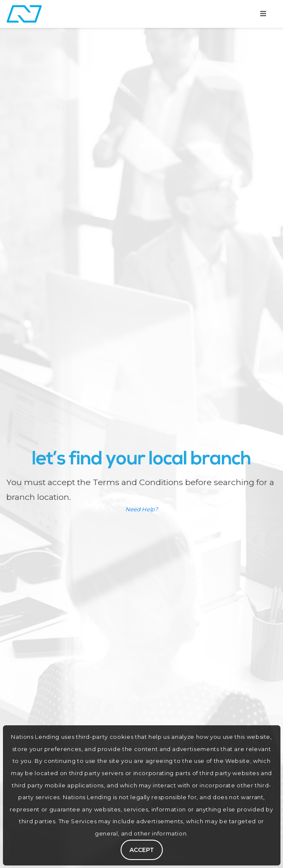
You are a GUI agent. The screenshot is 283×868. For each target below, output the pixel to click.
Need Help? (141, 509)
